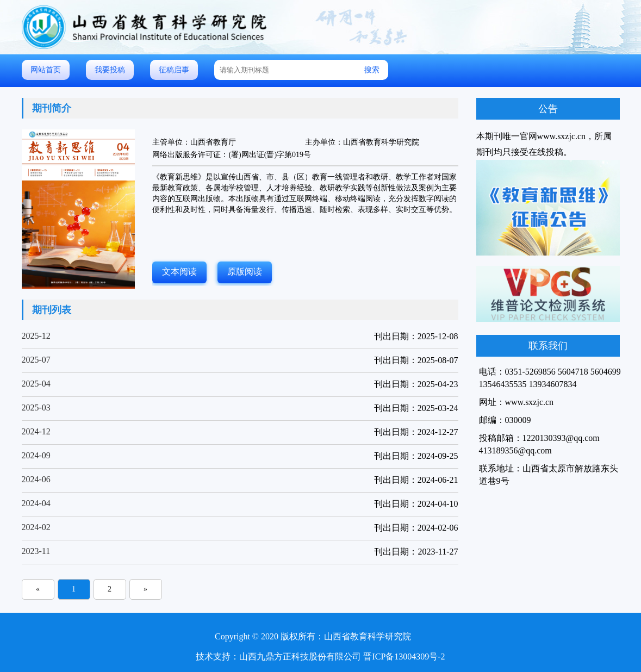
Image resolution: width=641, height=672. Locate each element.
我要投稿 (110, 70)
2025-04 (36, 384)
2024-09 (36, 455)
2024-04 (36, 503)
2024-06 (36, 479)
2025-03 (36, 407)
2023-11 (36, 551)
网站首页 (46, 70)
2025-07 (36, 360)
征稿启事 (174, 70)
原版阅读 (245, 272)
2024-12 (36, 431)
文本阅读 (179, 272)
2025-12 (36, 336)
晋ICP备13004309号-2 (404, 657)
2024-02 (36, 527)
